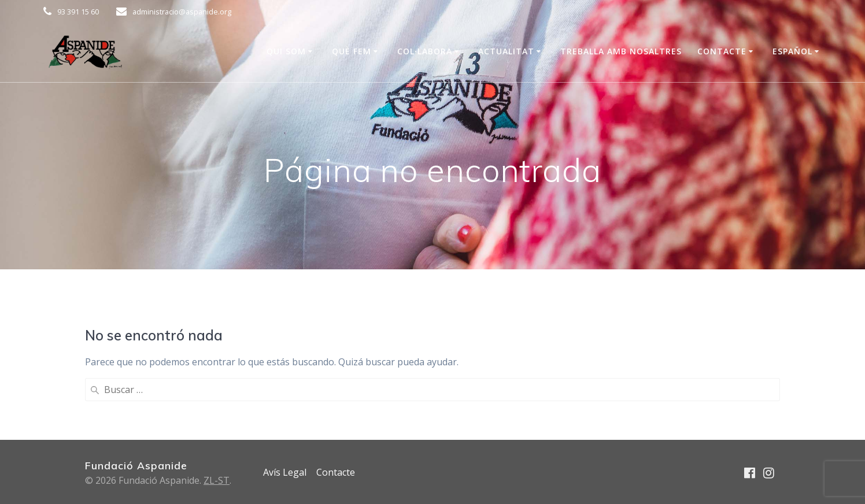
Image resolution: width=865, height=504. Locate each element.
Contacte (722, 51)
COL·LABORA (425, 51)
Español (792, 51)
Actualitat (506, 51)
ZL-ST (217, 480)
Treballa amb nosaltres (621, 51)
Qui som (286, 51)
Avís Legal (285, 472)
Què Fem (352, 51)
